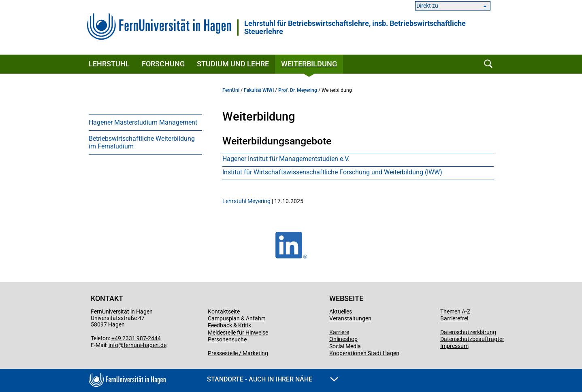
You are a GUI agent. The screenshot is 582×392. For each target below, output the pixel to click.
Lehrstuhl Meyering (246, 201)
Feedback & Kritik (229, 325)
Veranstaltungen (350, 318)
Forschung (163, 64)
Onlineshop (343, 339)
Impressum (454, 346)
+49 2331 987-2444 (136, 338)
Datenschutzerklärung (468, 332)
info (113, 345)
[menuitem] (145, 122)
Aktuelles (341, 311)
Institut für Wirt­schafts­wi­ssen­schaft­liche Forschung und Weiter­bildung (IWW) (332, 172)
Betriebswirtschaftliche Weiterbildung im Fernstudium (142, 142)
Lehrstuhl (109, 64)
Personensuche (227, 339)
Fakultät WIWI (259, 90)
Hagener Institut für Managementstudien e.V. (286, 159)
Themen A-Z (455, 311)
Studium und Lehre (233, 64)
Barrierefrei (454, 318)
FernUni (231, 90)
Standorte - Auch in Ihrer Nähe (273, 379)
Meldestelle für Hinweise (238, 333)
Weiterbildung (309, 64)
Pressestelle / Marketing (238, 353)
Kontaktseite (224, 311)
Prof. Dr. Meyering (298, 90)
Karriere (339, 332)
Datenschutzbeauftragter (472, 339)
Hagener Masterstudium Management (143, 122)
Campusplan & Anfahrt (237, 318)
